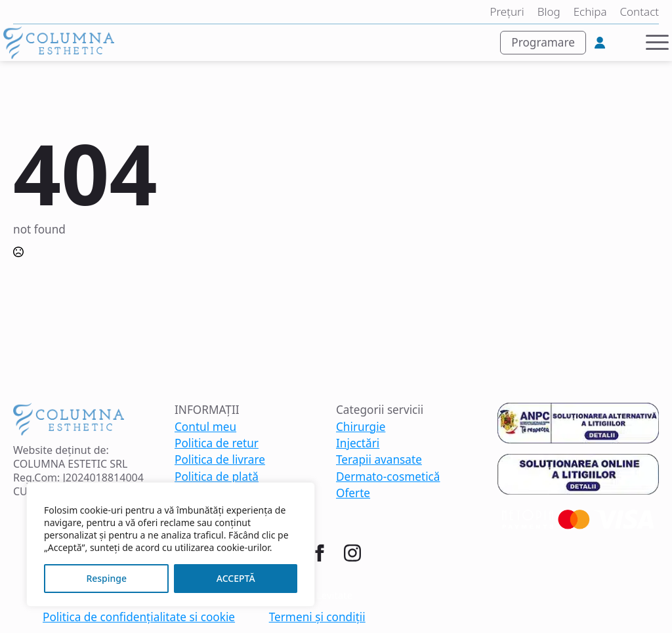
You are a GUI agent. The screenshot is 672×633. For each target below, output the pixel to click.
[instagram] (352, 553)
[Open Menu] (657, 42)
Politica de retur (217, 443)
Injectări (358, 443)
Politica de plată (217, 477)
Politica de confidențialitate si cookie (139, 617)
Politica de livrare (220, 460)
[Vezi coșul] (625, 43)
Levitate (334, 595)
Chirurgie (361, 427)
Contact (640, 12)
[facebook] (320, 553)
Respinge (106, 578)
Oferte (353, 493)
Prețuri (507, 12)
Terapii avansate (379, 460)
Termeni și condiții (317, 617)
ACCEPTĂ (236, 578)
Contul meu (205, 427)
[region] (171, 544)
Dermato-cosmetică (388, 477)
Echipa (590, 12)
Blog (549, 12)
